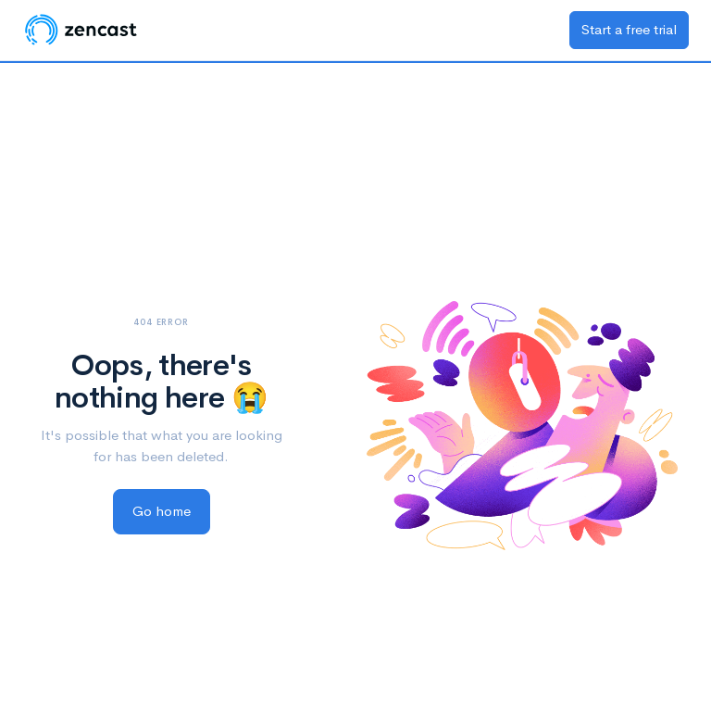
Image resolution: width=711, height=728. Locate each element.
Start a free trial (629, 29)
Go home (162, 511)
